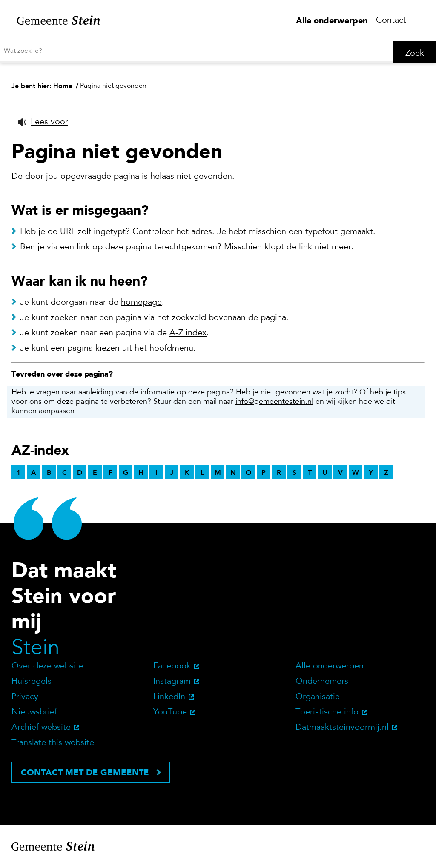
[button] (43, 125)
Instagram (172, 685)
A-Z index (188, 336)
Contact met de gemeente (85, 775)
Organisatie (318, 700)
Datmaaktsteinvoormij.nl (342, 731)
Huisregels (32, 685)
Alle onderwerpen (332, 20)
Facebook (172, 669)
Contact (391, 20)
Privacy (25, 700)
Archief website (41, 731)
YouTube (170, 715)
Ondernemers (322, 685)
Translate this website (53, 746)
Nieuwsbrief (34, 715)
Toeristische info (327, 715)
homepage (141, 306)
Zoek (415, 54)
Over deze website (47, 669)
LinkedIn (169, 700)
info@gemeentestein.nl (274, 405)
